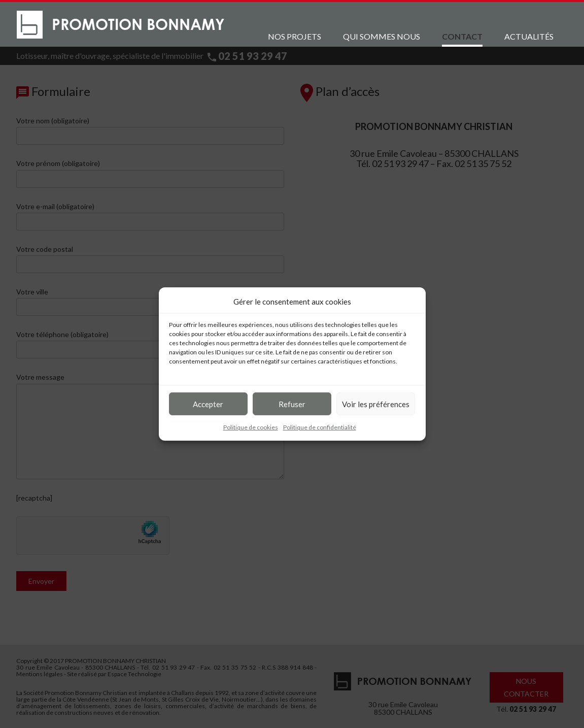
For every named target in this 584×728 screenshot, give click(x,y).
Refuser (292, 404)
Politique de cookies (251, 427)
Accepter (208, 404)
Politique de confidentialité (320, 427)
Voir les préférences (376, 404)
